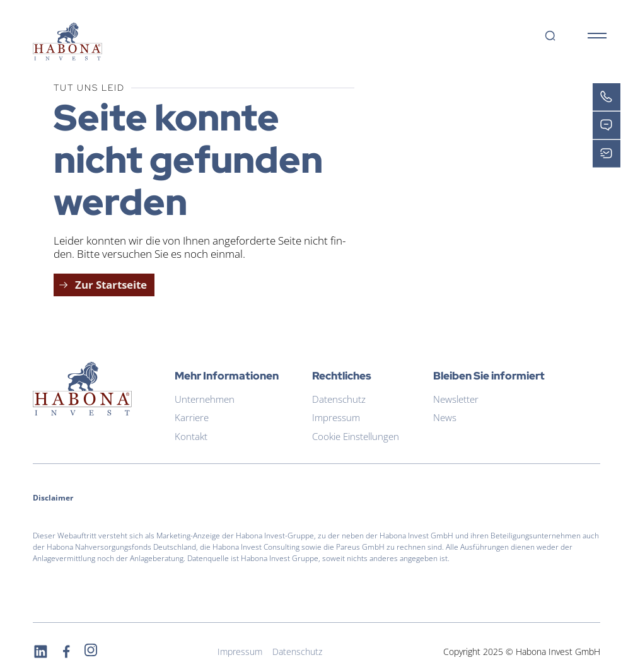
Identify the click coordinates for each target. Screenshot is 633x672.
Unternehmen (205, 399)
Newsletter (456, 399)
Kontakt (191, 436)
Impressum (336, 417)
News (445, 417)
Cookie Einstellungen (356, 436)
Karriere (192, 417)
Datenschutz (339, 399)
